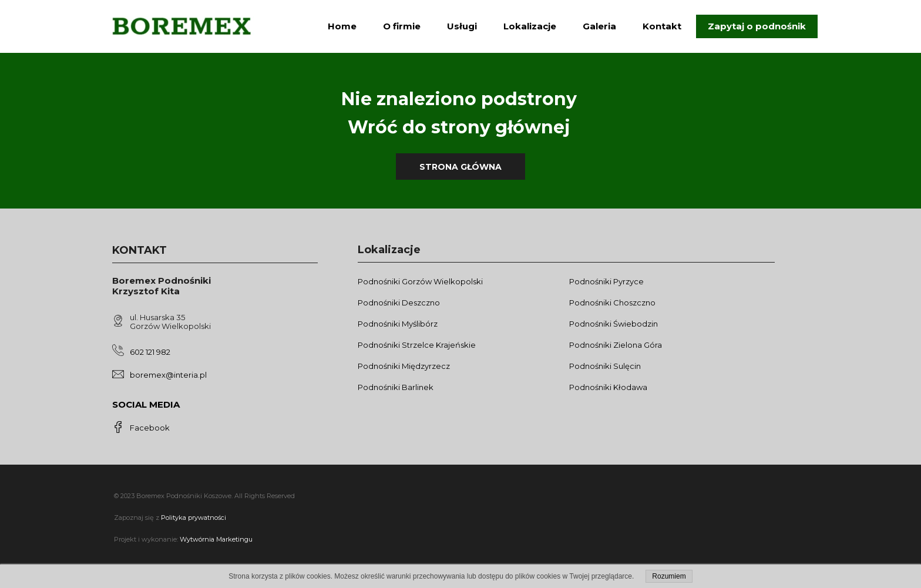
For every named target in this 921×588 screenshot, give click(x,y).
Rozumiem (669, 576)
